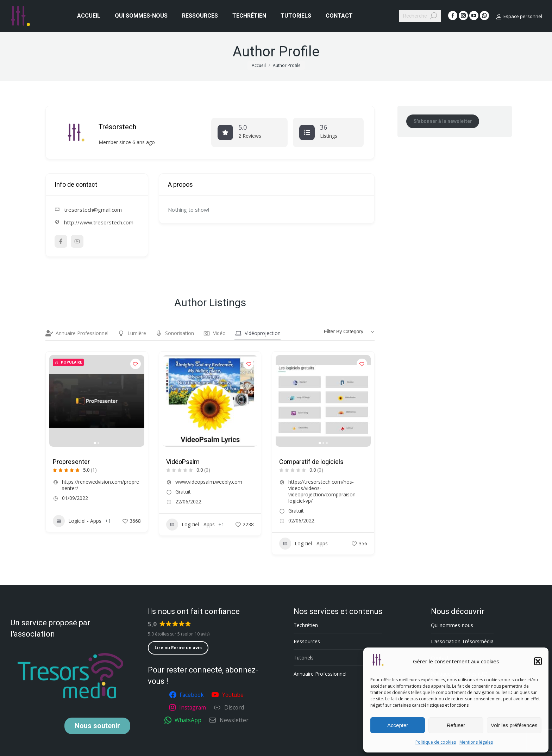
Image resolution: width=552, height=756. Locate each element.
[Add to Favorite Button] (136, 364)
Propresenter (71, 462)
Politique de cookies (436, 742)
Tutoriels (304, 658)
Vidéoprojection (258, 333)
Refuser (456, 725)
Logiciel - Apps (77, 521)
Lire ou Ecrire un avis (178, 648)
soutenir (97, 726)
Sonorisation (174, 333)
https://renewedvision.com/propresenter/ (101, 485)
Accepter (398, 725)
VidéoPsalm (183, 462)
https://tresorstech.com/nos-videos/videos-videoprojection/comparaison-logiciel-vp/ (323, 491)
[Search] (420, 16)
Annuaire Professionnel (77, 333)
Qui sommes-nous (452, 625)
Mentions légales (476, 742)
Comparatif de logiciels (311, 462)
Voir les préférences (514, 725)
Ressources (307, 641)
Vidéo (214, 333)
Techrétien (306, 625)
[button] (538, 661)
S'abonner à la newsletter (443, 121)
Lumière (132, 333)
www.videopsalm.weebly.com (209, 482)
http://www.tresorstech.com (99, 222)
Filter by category (344, 331)
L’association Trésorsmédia (462, 641)
